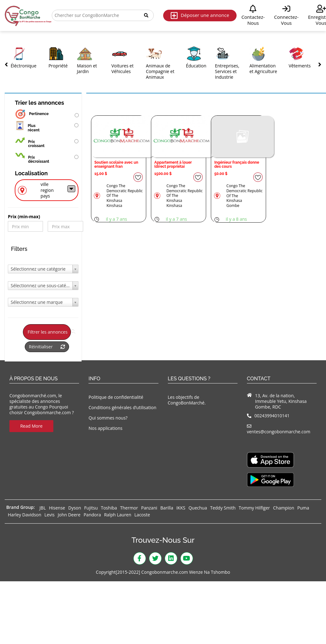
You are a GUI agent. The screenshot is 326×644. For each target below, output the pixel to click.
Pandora (92, 515)
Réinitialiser (47, 347)
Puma (303, 508)
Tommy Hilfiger (254, 508)
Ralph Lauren (118, 515)
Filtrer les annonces (49, 332)
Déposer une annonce (200, 16)
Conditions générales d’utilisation (122, 407)
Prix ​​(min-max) (24, 217)
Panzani (149, 508)
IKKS (181, 508)
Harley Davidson (25, 515)
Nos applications (105, 428)
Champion (283, 508)
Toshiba (109, 508)
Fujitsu (91, 508)
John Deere (69, 515)
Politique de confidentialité (116, 397)
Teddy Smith (223, 508)
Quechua (198, 508)
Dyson (75, 508)
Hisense (57, 508)
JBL (43, 508)
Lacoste (142, 515)
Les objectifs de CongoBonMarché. (187, 400)
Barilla (167, 508)
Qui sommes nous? (108, 418)
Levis (50, 515)
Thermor (129, 508)
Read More (31, 426)
